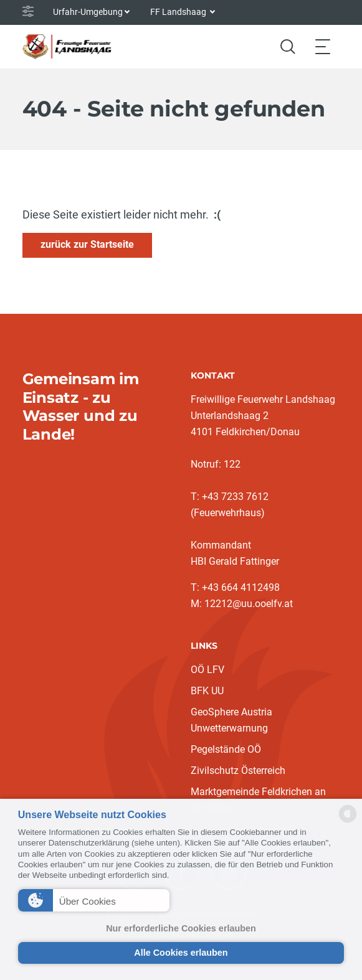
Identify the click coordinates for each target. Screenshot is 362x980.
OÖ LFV (207, 670)
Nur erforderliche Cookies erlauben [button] (181, 928)
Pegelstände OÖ (226, 749)
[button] (94, 900)
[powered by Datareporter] (348, 822)
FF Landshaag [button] (179, 12)
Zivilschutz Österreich (238, 770)
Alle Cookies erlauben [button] (181, 953)
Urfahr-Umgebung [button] (88, 12)
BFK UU (207, 691)
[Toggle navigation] (323, 46)
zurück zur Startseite (87, 244)
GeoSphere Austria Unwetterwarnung (231, 720)
